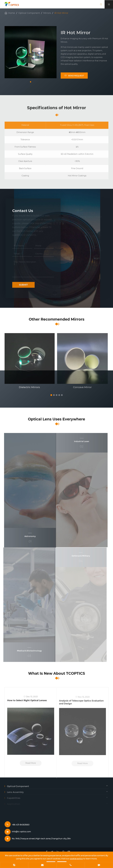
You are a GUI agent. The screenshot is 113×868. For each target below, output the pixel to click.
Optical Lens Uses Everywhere (56, 419)
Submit (22, 285)
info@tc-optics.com (21, 832)
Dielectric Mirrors (28, 387)
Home (12, 13)
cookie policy (76, 859)
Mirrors (47, 13)
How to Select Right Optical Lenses (27, 702)
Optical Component (29, 13)
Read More (31, 765)
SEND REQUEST (74, 75)
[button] (31, 82)
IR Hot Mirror (61, 13)
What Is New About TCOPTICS (57, 673)
